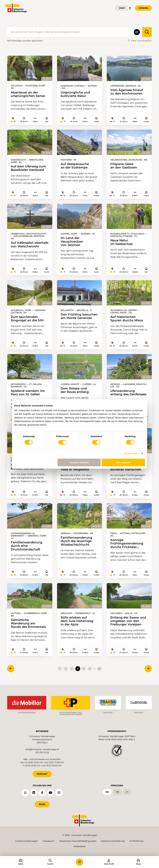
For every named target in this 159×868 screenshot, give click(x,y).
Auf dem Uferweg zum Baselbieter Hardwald (28, 168)
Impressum (48, 841)
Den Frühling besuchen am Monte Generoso (79, 316)
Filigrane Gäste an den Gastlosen (124, 166)
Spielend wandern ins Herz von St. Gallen (28, 393)
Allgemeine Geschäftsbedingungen (78, 841)
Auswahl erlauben (79, 462)
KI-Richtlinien (137, 841)
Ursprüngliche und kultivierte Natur (75, 94)
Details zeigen (131, 453)
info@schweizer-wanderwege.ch (42, 749)
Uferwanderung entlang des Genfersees (128, 393)
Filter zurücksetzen (141, 41)
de (107, 792)
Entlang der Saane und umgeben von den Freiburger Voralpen (128, 621)
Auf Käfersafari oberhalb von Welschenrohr (30, 245)
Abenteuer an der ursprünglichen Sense (28, 94)
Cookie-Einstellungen (27, 841)
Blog (42, 804)
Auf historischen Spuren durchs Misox (127, 319)
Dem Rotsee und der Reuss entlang (75, 390)
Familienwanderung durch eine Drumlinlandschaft (27, 546)
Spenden (143, 8)
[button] (79, 862)
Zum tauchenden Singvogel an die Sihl (27, 319)
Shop (122, 8)
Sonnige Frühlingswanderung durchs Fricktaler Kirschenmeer (127, 544)
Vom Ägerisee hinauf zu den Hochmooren (127, 92)
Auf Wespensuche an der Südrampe (75, 166)
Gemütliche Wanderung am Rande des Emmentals (28, 624)
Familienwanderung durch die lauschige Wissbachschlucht (76, 541)
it (127, 792)
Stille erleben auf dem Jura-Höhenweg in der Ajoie (77, 621)
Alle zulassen (123, 462)
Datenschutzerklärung (113, 841)
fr (117, 792)
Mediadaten (80, 846)
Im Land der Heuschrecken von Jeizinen (72, 242)
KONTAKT (42, 774)
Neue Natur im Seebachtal (121, 242)
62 (99, 669)
